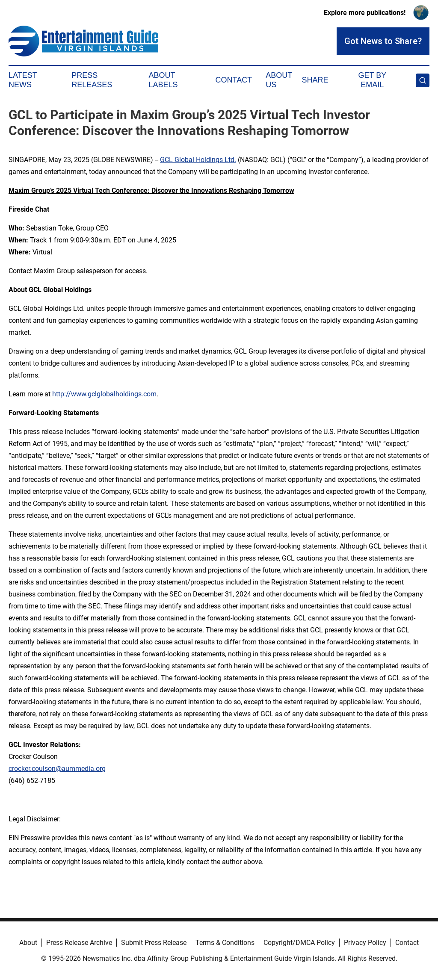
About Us (279, 80)
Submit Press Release (154, 943)
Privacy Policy (365, 943)
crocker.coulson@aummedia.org (57, 769)
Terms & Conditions (225, 943)
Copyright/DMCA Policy (299, 943)
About (28, 943)
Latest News (23, 80)
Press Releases (92, 80)
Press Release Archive (79, 943)
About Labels (163, 80)
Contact (234, 80)
